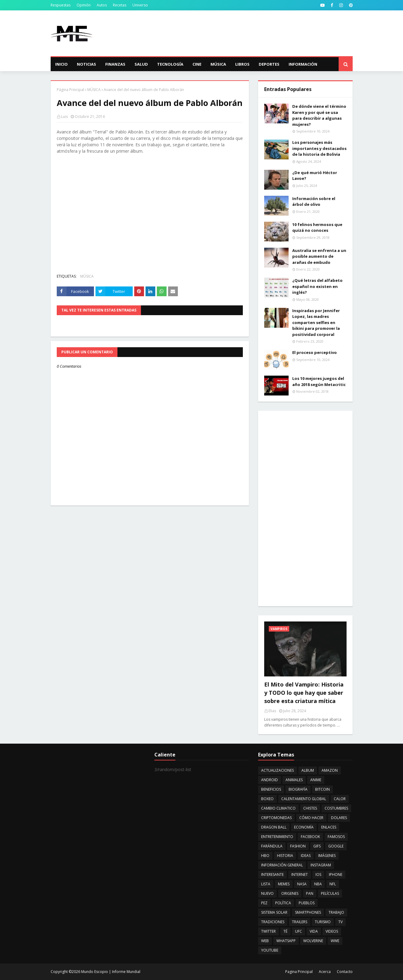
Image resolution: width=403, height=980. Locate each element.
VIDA (314, 931)
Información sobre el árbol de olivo (314, 202)
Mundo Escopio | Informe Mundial (111, 972)
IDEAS (306, 856)
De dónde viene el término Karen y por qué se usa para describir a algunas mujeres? (319, 115)
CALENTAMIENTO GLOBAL (304, 799)
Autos (102, 5)
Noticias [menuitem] (86, 64)
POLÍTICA (283, 903)
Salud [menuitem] (141, 64)
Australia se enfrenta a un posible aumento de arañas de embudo (319, 256)
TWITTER (268, 931)
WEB (265, 941)
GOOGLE (336, 846)
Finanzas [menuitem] (115, 64)
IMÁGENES (327, 856)
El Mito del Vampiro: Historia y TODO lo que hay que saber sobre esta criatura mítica (304, 693)
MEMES (284, 884)
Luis (64, 117)
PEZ (264, 903)
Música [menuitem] (218, 64)
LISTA (266, 884)
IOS (318, 874)
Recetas (120, 5)
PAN (310, 893)
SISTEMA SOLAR (274, 912)
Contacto (345, 972)
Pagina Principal (299, 972)
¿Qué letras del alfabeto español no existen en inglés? (317, 286)
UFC (299, 931)
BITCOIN (322, 789)
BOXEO (267, 799)
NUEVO (267, 893)
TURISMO (323, 922)
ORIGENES (290, 893)
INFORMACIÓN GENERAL (282, 865)
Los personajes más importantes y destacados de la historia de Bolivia (319, 148)
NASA (302, 884)
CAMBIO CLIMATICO (278, 808)
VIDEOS (332, 931)
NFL (333, 884)
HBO (265, 856)
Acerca (325, 972)
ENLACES (329, 827)
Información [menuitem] (303, 64)
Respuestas (61, 5)
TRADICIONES (273, 922)
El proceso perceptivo (315, 352)
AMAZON (330, 770)
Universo (140, 5)
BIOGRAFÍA (298, 789)
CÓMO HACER (311, 818)
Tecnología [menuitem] (170, 64)
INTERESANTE (272, 874)
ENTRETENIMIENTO (277, 837)
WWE (335, 941)
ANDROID (270, 780)
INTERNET (300, 874)
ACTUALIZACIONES (277, 770)
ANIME (316, 780)
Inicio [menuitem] (61, 64)
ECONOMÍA (304, 827)
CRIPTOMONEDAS (276, 818)
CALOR (340, 799)
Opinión (84, 5)
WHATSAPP (286, 941)
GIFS (317, 846)
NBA (318, 884)
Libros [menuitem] (242, 64)
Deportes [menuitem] (269, 64)
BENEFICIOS (271, 789)
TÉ (285, 931)
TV (340, 922)
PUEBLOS (307, 903)
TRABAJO (336, 912)
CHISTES (310, 808)
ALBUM (308, 770)
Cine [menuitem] (197, 64)
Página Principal (70, 90)
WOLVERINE (313, 941)
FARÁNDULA (272, 846)
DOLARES (339, 818)
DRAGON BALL (274, 827)
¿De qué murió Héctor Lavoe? (315, 176)
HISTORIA (285, 856)
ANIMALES (294, 780)
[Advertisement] (242, 33)
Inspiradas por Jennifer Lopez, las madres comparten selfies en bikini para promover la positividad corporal (316, 322)
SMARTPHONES (308, 912)
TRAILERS (300, 922)
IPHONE (336, 874)
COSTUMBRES (336, 808)
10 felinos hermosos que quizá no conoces (317, 228)
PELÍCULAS (330, 893)
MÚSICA (94, 90)
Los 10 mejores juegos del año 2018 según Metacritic (319, 381)
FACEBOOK (310, 837)
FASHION (298, 846)
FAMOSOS (336, 837)
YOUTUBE (270, 950)
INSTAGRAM (321, 865)
